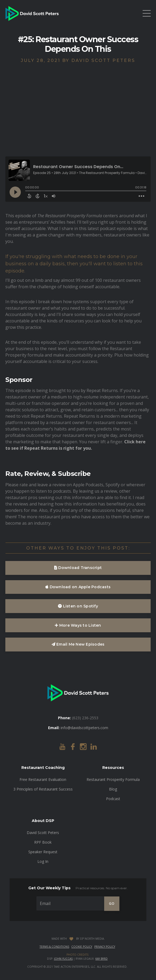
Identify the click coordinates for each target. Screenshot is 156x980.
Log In (43, 861)
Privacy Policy (105, 947)
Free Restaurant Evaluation (43, 779)
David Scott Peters (43, 833)
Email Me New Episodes (78, 644)
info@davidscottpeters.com (84, 728)
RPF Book (43, 842)
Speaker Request (43, 852)
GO (112, 904)
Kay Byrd (102, 959)
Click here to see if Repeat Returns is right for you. (75, 445)
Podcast (113, 799)
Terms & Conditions (54, 947)
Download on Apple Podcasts (78, 587)
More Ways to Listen (78, 625)
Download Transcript (78, 568)
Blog (113, 789)
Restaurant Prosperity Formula (113, 779)
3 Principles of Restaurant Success (43, 789)
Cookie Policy (82, 947)
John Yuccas (63, 959)
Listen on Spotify (78, 606)
